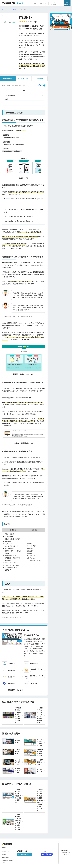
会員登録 (54, 4)
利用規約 (4, 854)
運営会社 (4, 848)
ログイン (60, 4)
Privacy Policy (6, 857)
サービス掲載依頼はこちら (25, 855)
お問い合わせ (5, 851)
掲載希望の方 (67, 4)
